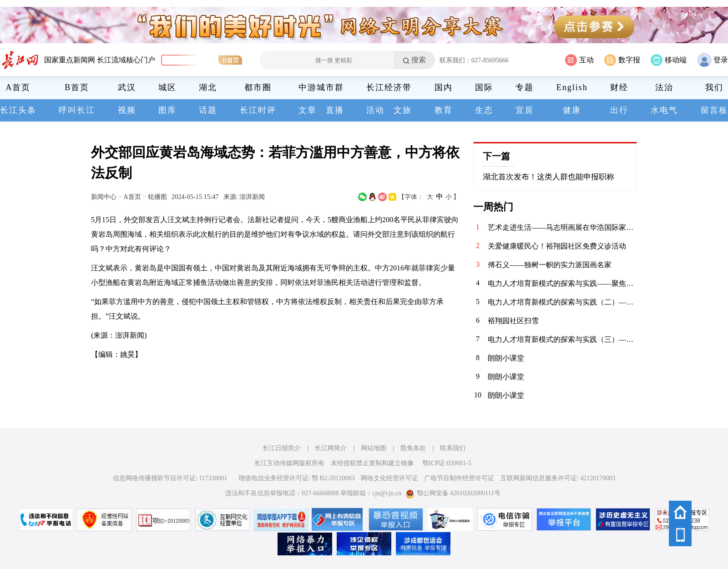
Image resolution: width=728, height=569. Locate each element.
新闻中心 (104, 197)
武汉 (127, 87)
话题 (208, 110)
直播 (335, 110)
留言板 (714, 110)
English (572, 87)
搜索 (419, 60)
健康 (572, 110)
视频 (127, 110)
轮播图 (157, 197)
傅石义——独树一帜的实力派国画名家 (550, 265)
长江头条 (18, 110)
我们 (714, 87)
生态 (484, 110)
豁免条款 (413, 448)
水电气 (664, 110)
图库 (167, 110)
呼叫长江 (77, 110)
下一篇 (496, 156)
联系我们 (453, 448)
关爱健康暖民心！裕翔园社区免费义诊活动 (557, 246)
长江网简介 (331, 448)
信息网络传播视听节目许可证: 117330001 (170, 478)
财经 (619, 87)
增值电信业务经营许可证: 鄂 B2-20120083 (297, 478)
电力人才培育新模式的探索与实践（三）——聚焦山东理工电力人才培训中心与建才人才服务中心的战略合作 (562, 339)
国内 (444, 87)
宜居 (525, 110)
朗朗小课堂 (506, 358)
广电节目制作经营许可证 (459, 478)
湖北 (208, 87)
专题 (525, 87)
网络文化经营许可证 (389, 478)
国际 (484, 87)
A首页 (18, 87)
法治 (664, 87)
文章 (308, 110)
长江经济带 (389, 87)
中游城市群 (321, 87)
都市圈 (258, 87)
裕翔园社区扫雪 (513, 321)
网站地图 (374, 448)
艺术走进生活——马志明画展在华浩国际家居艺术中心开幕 (562, 227)
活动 (375, 110)
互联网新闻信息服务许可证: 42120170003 (558, 478)
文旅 (403, 110)
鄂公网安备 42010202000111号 (453, 493)
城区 (167, 87)
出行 (619, 110)
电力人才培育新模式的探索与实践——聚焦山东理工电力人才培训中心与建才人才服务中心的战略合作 (562, 283)
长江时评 (258, 110)
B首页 (77, 87)
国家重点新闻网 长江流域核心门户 (100, 60)
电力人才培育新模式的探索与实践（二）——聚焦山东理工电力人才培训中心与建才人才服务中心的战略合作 (562, 302)
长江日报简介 (282, 448)
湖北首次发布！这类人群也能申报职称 (549, 177)
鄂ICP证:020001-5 (447, 463)
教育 (444, 110)
